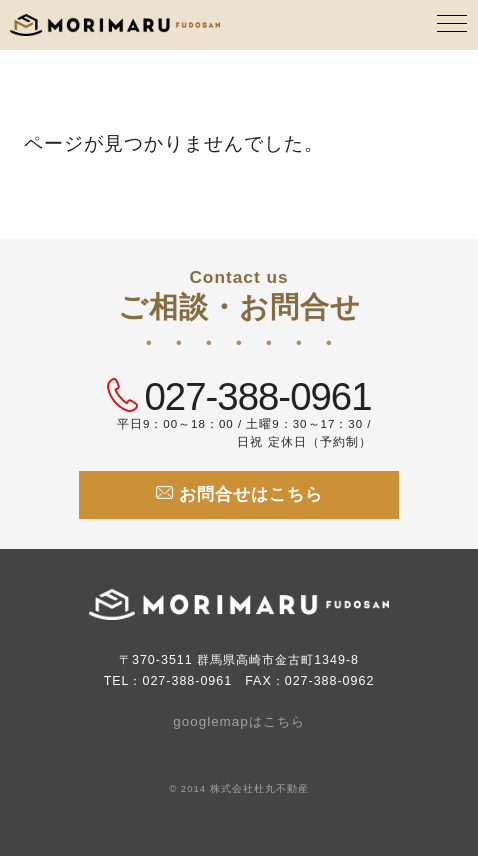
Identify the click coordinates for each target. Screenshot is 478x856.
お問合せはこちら (239, 494)
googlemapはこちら (239, 721)
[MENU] (453, 25)
